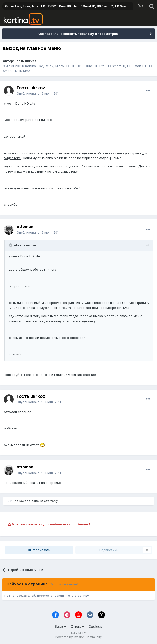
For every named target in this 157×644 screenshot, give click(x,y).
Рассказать (39, 550)
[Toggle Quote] (11, 245)
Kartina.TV (78, 633)
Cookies (95, 626)
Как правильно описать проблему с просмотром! (79, 34)
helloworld (23, 501)
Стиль (77, 626)
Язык (61, 626)
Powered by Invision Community (78, 637)
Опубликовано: (38, 93)
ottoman (25, 227)
